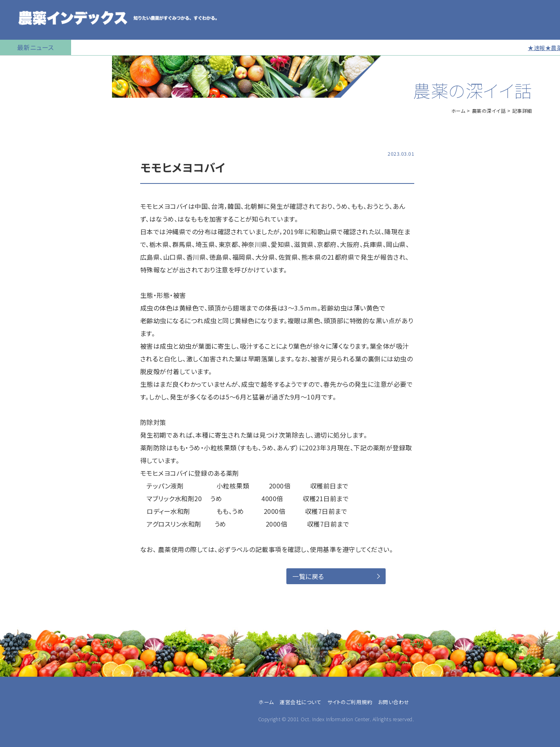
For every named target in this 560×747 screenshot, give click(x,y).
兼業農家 (20, 502)
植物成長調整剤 (26, 165)
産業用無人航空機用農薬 (39, 125)
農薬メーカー (26, 540)
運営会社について (300, 702)
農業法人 (20, 511)
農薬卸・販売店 (28, 549)
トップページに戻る (30, 66)
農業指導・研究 (28, 530)
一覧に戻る (308, 576)
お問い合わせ (22, 324)
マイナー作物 (22, 185)
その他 (17, 559)
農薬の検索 (20, 85)
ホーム (458, 111)
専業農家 (20, 492)
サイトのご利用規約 (350, 702)
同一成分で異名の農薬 (35, 304)
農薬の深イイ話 (489, 111)
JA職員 (18, 521)
